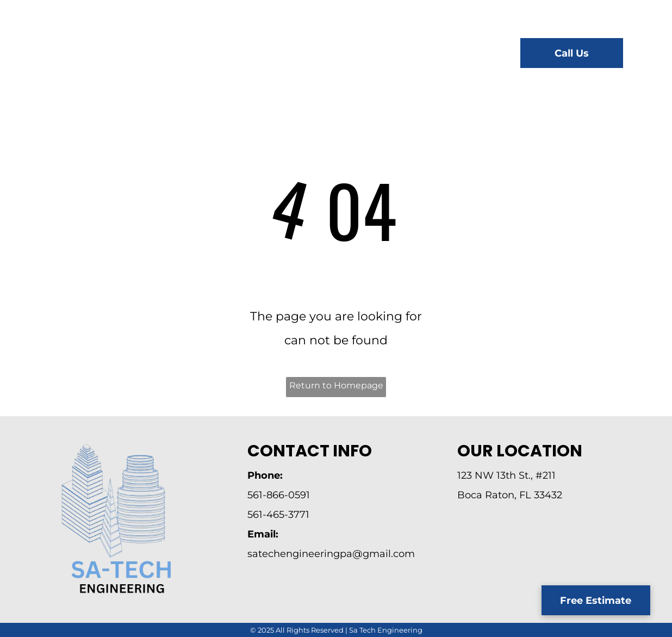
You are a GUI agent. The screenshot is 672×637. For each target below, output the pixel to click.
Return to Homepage (336, 385)
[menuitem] (227, 55)
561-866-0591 (279, 495)
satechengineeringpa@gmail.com (331, 554)
